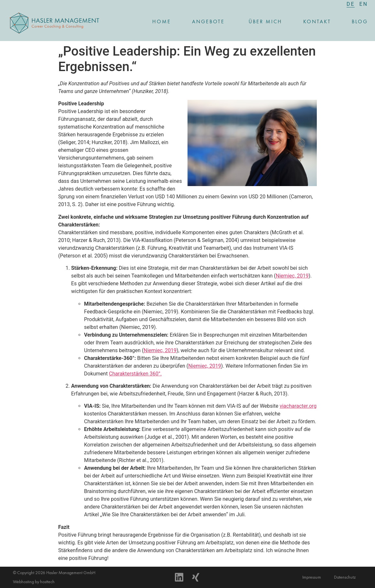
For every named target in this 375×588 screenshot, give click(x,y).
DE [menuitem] (351, 4)
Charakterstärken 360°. (135, 374)
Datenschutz (345, 577)
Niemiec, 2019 (292, 276)
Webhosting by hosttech (34, 582)
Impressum (312, 577)
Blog (360, 22)
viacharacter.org (298, 406)
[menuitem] (351, 4)
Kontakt (317, 22)
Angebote (210, 22)
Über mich (265, 22)
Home (162, 22)
